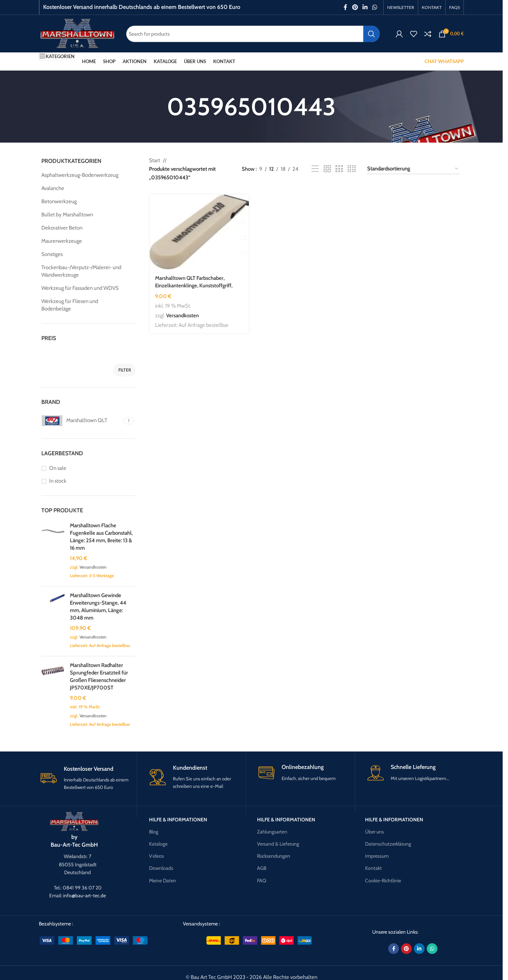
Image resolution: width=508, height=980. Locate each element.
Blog (154, 832)
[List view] (315, 169)
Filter (125, 370)
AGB (262, 868)
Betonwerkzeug (59, 201)
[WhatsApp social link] (375, 7)
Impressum (377, 856)
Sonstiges (52, 254)
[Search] (253, 34)
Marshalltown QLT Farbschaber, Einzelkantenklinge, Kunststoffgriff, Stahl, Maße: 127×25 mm (194, 285)
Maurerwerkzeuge (62, 241)
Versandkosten (93, 567)
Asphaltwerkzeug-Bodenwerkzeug (80, 175)
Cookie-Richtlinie (383, 881)
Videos (156, 856)
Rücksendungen (274, 856)
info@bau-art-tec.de (84, 896)
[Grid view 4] (352, 169)
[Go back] (158, 107)
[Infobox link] (88, 778)
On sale (58, 468)
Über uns (374, 832)
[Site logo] (77, 33)
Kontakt (373, 868)
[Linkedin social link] (365, 7)
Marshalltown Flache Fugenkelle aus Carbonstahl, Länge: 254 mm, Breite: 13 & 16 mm (101, 537)
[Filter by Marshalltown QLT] (81, 421)
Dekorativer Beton (62, 228)
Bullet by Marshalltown (67, 215)
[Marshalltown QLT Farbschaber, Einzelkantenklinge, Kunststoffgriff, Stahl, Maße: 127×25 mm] (199, 232)
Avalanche (53, 188)
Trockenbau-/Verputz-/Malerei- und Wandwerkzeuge (81, 271)
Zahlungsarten (272, 832)
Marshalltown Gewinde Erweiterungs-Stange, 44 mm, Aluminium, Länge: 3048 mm (98, 607)
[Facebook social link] (345, 7)
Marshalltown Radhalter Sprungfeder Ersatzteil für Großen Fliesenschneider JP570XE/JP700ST (99, 676)
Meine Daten (163, 881)
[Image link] (74, 821)
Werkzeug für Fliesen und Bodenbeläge (70, 305)
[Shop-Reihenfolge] (413, 169)
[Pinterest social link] (355, 7)
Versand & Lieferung (278, 844)
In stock (58, 481)
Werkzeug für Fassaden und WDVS (80, 288)
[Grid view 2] (327, 169)
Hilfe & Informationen (178, 820)
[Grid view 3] (339, 169)
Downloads (161, 868)
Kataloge (158, 844)
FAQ (262, 881)
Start (155, 160)
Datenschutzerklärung (388, 844)
